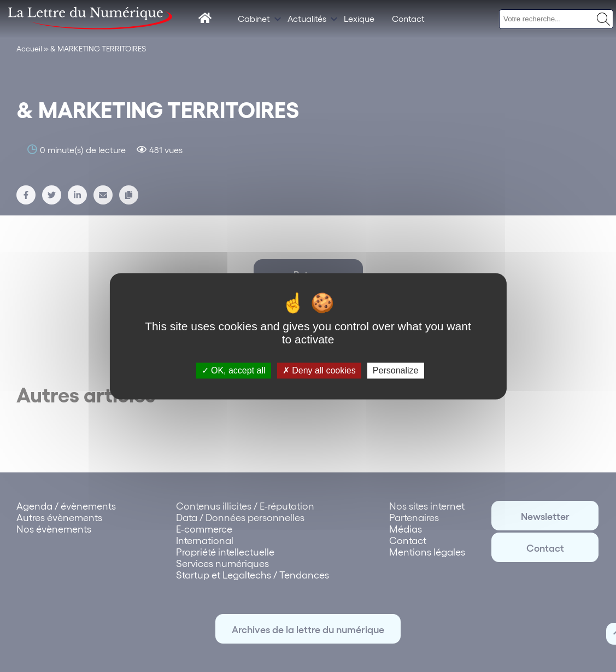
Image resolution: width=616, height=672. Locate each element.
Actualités (307, 18)
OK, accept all (234, 370)
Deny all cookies (319, 370)
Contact (408, 18)
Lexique (359, 18)
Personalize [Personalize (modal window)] (396, 370)
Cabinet (254, 18)
